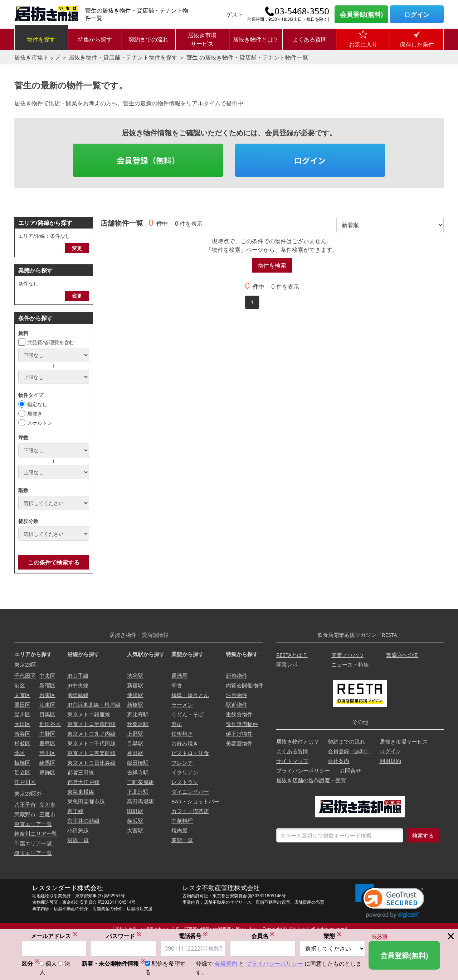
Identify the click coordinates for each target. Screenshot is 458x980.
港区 (20, 685)
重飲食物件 (239, 714)
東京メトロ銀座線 (89, 714)
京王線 (75, 811)
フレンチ (182, 763)
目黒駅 (135, 743)
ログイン (417, 14)
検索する (423, 835)
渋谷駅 (135, 676)
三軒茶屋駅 (140, 782)
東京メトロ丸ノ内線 (91, 734)
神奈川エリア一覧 (36, 834)
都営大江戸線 (83, 782)
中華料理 (182, 821)
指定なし (37, 404)
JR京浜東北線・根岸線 (94, 705)
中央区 (47, 676)
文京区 (22, 695)
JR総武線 (78, 695)
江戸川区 (25, 782)
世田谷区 (50, 724)
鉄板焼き (182, 734)
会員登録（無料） (148, 160)
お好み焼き (185, 743)
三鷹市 (47, 814)
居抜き (35, 414)
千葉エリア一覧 (33, 843)
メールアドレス (54, 936)
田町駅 (135, 811)
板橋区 (22, 763)
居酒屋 (179, 676)
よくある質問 (310, 39)
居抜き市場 (299, 929)
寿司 (177, 724)
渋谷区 (22, 734)
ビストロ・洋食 (190, 753)
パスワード (124, 936)
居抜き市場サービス (202, 39)
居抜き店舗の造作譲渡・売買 (311, 780)
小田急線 (78, 830)
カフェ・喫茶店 (190, 811)
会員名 (263, 936)
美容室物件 (239, 743)
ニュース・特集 (350, 664)
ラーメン (182, 705)
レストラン (185, 782)
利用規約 (390, 761)
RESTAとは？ (292, 655)
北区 (20, 753)
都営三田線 (81, 772)
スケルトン (40, 423)
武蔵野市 (25, 814)
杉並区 (22, 743)
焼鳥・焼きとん (190, 695)
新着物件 (237, 676)
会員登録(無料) (361, 14)
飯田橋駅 (138, 763)
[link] (390, 901)
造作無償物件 (242, 724)
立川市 (47, 804)
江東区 (47, 705)
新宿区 (47, 685)
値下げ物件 (239, 734)
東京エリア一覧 (33, 824)
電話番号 (193, 936)
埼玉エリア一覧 (33, 853)
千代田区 (25, 676)
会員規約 (226, 964)
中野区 (47, 734)
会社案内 (338, 761)
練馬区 (47, 763)
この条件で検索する (54, 562)
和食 (177, 685)
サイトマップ (292, 761)
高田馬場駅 (140, 801)
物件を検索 (272, 265)
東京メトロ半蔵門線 (91, 724)
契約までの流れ (148, 39)
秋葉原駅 (138, 724)
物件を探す (41, 39)
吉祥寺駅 (138, 772)
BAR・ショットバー (195, 801)
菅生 (192, 57)
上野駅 (135, 734)
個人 (51, 964)
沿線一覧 (78, 840)
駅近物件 (237, 705)
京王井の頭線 (83, 821)
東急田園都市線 (86, 801)
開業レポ (287, 664)
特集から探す (95, 39)
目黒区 (47, 714)
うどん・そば (187, 714)
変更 (77, 248)
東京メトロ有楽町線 (91, 753)
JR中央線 (78, 685)
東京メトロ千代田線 (91, 743)
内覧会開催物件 (245, 685)
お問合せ (350, 770)
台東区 (47, 695)
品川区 (22, 714)
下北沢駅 (138, 792)
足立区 (22, 772)
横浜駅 (135, 821)
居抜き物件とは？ (256, 39)
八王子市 (25, 804)
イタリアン (185, 772)
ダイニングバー (190, 792)
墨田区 (22, 705)
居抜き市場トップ (37, 57)
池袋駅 (135, 695)
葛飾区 (47, 772)
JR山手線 (78, 676)
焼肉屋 (179, 830)
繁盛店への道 (402, 655)
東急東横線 (81, 792)
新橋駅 (135, 705)
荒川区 (47, 753)
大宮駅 (135, 830)
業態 (332, 936)
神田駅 (135, 753)
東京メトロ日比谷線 (91, 763)
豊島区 (47, 743)
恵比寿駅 (138, 714)
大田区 (22, 724)
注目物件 (237, 695)
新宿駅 (135, 685)
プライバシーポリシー (303, 770)
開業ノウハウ (347, 655)
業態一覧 (182, 840)
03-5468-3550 (302, 11)
